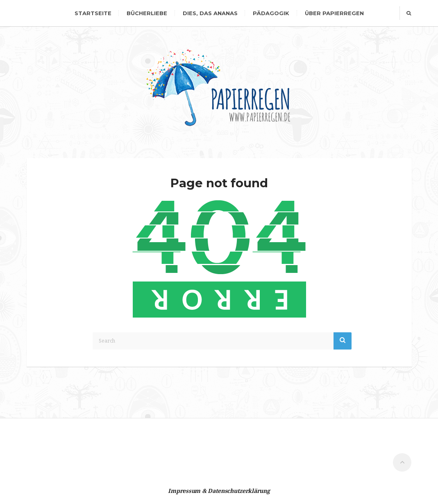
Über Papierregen (334, 13)
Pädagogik (271, 13)
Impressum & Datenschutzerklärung (219, 491)
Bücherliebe (147, 13)
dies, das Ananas (210, 13)
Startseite (93, 13)
